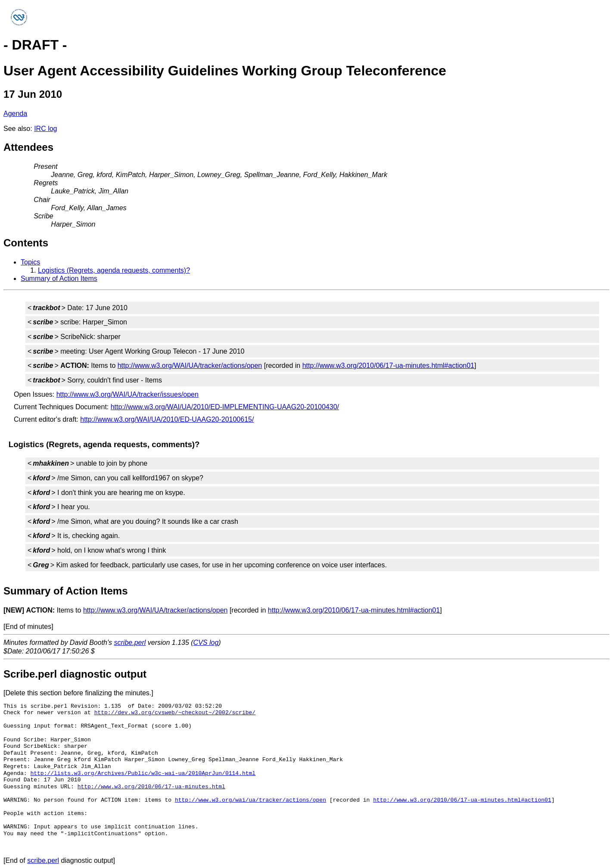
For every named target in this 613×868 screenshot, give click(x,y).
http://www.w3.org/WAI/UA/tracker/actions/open (190, 366)
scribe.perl (130, 642)
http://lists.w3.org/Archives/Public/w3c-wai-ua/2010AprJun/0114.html (143, 773)
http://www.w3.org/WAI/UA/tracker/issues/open (128, 394)
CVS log (206, 642)
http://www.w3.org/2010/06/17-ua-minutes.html (151, 787)
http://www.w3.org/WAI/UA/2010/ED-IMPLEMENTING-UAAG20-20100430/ (225, 407)
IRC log (45, 129)
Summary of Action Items (59, 278)
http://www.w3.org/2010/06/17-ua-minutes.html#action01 (388, 366)
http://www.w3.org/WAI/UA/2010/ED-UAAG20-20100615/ (167, 419)
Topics (30, 262)
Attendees (28, 147)
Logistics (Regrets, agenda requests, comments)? (114, 270)
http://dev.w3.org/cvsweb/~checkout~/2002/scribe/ (175, 712)
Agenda (15, 114)
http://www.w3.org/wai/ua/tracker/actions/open (250, 800)
